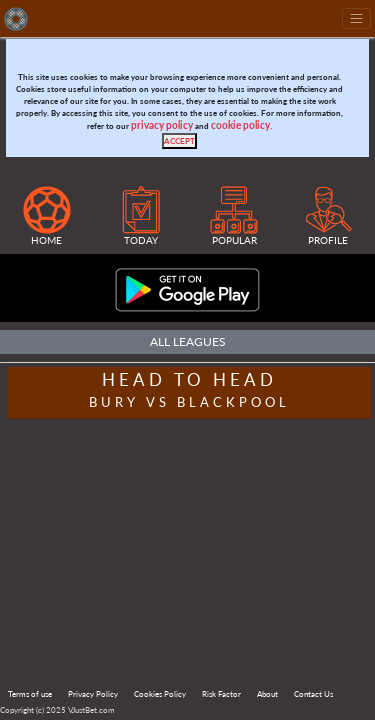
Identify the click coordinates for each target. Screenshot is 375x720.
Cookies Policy (160, 694)
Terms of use (30, 694)
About (267, 694)
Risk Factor (221, 694)
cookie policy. (241, 125)
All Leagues (188, 341)
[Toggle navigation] (356, 18)
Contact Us (313, 694)
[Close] (179, 141)
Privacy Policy (93, 694)
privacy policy (162, 125)
